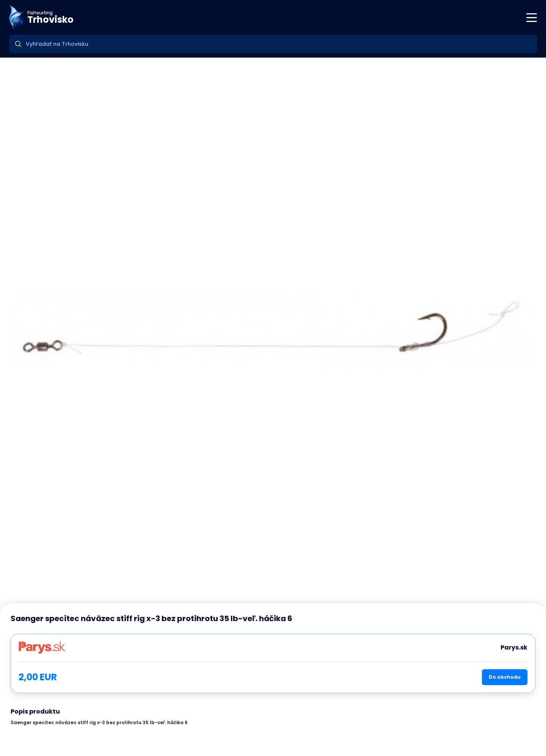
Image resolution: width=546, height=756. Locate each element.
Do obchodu (505, 677)
